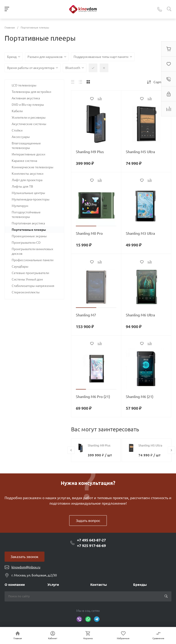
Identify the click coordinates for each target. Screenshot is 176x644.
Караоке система (24, 161)
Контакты (99, 585)
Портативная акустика (28, 223)
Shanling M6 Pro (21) (93, 397)
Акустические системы (29, 124)
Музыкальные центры (28, 193)
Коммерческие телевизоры (33, 167)
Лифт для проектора (27, 180)
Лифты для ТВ (22, 186)
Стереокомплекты (26, 292)
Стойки (17, 130)
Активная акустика (26, 98)
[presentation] (71, 450)
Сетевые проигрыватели (30, 273)
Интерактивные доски (28, 154)
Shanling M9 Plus (90, 152)
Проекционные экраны (29, 236)
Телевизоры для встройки (31, 92)
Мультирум (20, 206)
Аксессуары (21, 137)
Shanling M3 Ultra (140, 233)
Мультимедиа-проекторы (31, 199)
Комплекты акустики (27, 174)
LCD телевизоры (24, 85)
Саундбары (20, 266)
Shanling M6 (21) (140, 397)
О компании (15, 585)
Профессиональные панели (33, 260)
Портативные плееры (29, 230)
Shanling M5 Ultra (140, 152)
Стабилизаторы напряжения (33, 286)
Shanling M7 (86, 315)
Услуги (53, 585)
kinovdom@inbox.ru (26, 567)
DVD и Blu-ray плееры (28, 105)
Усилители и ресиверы (29, 117)
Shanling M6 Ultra (140, 315)
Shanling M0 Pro (89, 233)
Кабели (17, 111)
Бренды (140, 585)
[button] (86, 226)
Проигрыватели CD (26, 243)
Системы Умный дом (27, 279)
